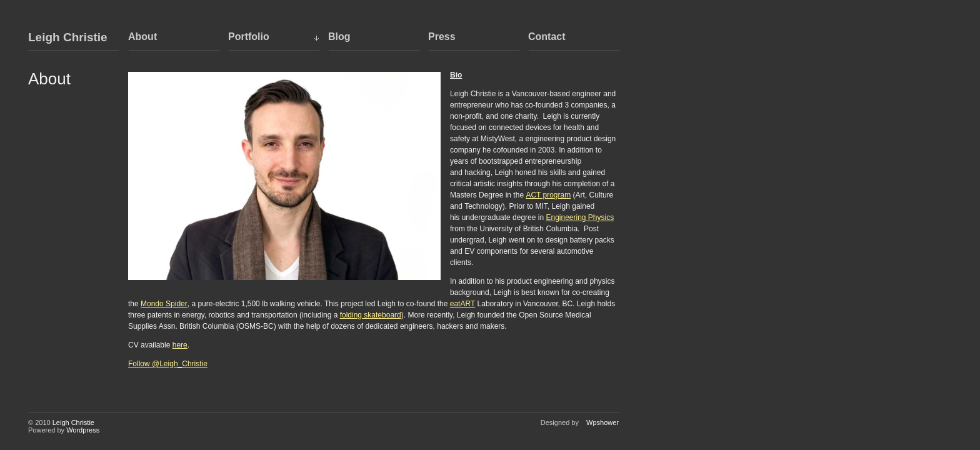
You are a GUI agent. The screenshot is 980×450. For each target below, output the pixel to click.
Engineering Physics (580, 217)
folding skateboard (371, 315)
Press (442, 37)
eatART (462, 304)
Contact (547, 37)
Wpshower (602, 422)
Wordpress (83, 430)
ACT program (548, 195)
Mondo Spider (164, 304)
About (142, 37)
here (180, 345)
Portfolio (249, 37)
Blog (339, 37)
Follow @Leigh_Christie (168, 364)
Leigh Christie (68, 37)
